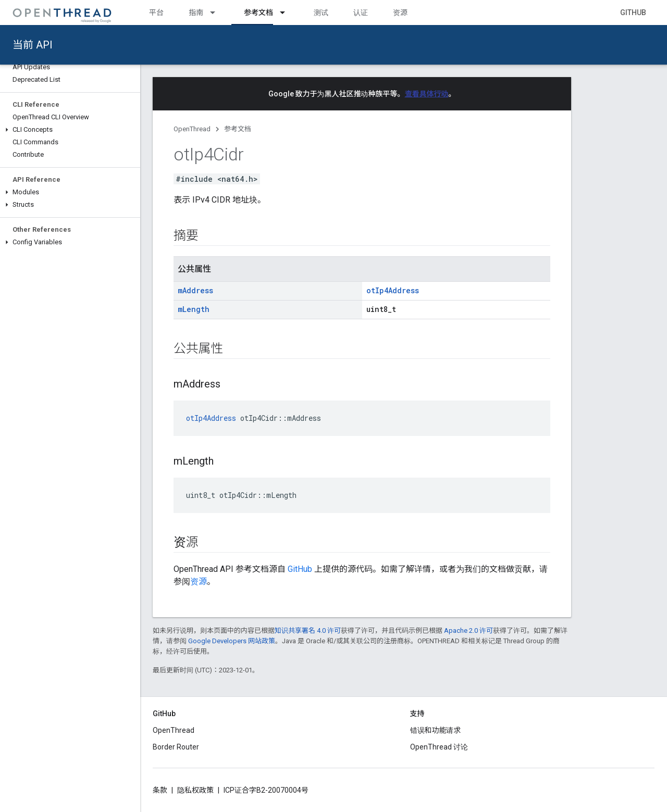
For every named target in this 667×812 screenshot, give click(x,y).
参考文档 (238, 129)
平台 (156, 13)
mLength (194, 309)
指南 (196, 13)
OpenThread (192, 129)
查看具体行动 (427, 94)
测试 (321, 13)
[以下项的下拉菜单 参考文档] (287, 13)
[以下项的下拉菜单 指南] (217, 13)
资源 (400, 13)
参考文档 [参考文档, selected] (258, 13)
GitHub (633, 13)
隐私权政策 (195, 790)
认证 (361, 13)
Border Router (176, 747)
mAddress (195, 290)
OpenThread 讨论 (439, 747)
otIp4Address (393, 290)
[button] (70, 130)
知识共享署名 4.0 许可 (308, 630)
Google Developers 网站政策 (232, 641)
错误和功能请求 (436, 730)
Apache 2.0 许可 (468, 630)
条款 (160, 790)
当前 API (33, 45)
